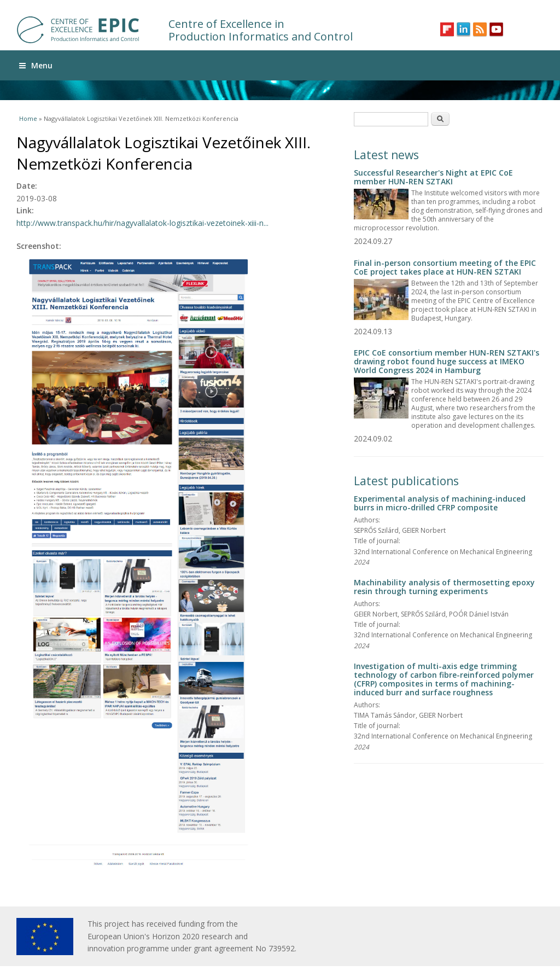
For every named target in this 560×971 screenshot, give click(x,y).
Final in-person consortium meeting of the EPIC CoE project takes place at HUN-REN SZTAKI (445, 267)
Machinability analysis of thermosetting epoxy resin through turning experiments (444, 587)
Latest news (386, 155)
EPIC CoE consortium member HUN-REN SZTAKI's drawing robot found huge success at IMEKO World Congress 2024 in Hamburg (447, 361)
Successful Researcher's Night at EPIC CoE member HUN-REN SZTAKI (433, 177)
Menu (36, 65)
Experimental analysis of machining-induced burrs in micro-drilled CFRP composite (440, 503)
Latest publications (406, 481)
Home (28, 118)
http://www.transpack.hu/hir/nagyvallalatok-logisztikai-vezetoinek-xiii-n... (142, 223)
